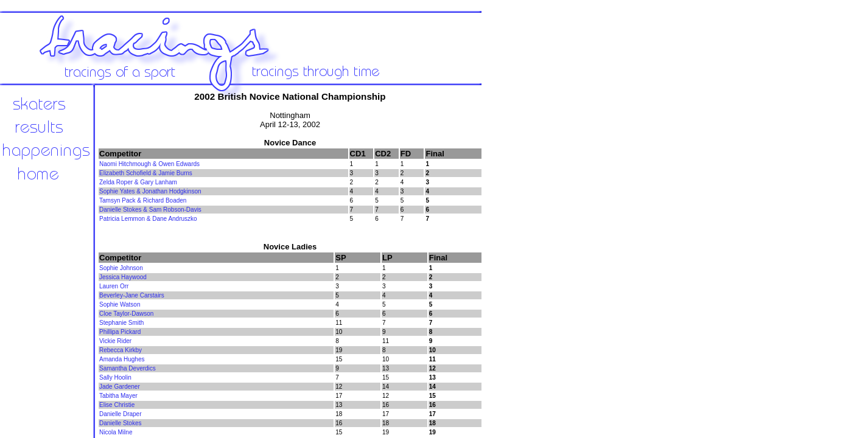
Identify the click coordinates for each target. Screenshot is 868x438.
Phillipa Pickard (120, 332)
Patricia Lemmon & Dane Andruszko (148, 219)
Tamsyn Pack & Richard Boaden (143, 200)
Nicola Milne (116, 432)
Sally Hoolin (115, 377)
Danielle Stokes (120, 423)
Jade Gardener (120, 387)
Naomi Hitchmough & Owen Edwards (149, 164)
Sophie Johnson (121, 268)
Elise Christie (117, 405)
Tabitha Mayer (118, 396)
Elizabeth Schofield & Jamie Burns (146, 173)
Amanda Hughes (122, 359)
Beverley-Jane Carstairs (132, 295)
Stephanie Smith (121, 323)
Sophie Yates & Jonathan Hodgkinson (150, 191)
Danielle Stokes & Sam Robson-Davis (150, 210)
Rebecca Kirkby (121, 350)
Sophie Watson (120, 304)
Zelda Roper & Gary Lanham (138, 182)
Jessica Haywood (123, 277)
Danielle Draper (120, 414)
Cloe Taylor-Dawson (126, 314)
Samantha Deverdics (128, 368)
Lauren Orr (114, 286)
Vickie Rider (115, 341)
